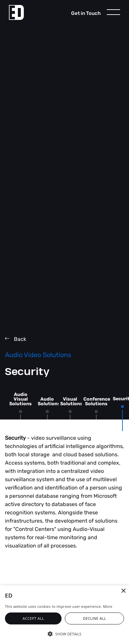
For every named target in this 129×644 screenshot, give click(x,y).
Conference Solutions (97, 401)
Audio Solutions (49, 401)
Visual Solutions (71, 401)
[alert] (64, 615)
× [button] (123, 591)
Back (16, 339)
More (107, 606)
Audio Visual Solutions (21, 399)
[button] (64, 633)
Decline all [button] (95, 618)
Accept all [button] (33, 618)
